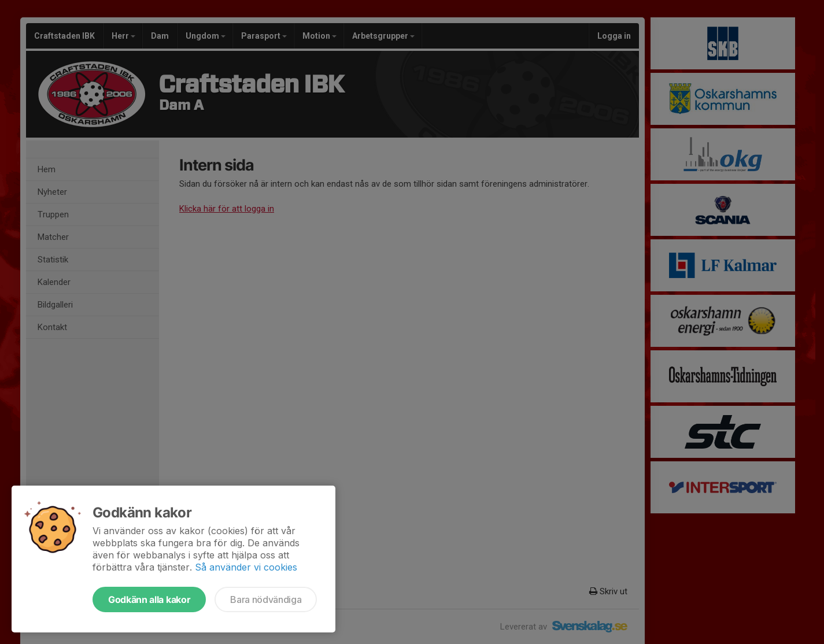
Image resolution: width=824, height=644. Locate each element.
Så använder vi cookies (246, 567)
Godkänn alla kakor (149, 599)
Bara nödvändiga (266, 599)
